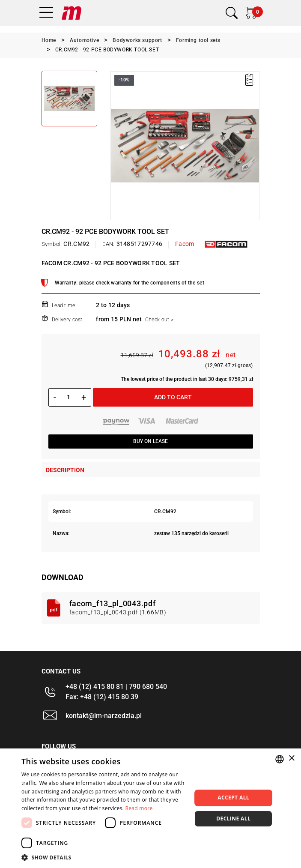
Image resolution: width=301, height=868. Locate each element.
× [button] (291, 759)
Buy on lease (150, 441)
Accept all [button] (233, 798)
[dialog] (150, 808)
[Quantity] (69, 397)
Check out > (159, 320)
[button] (104, 857)
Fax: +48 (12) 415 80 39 (102, 697)
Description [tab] (65, 470)
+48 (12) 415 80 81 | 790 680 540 (116, 687)
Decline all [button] (233, 819)
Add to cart (173, 397)
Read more (139, 808)
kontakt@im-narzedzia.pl (104, 716)
